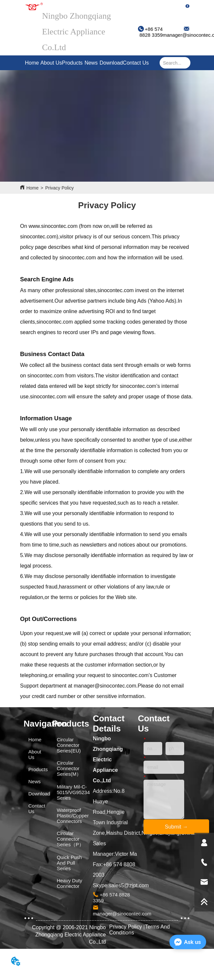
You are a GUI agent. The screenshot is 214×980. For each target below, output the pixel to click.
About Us (51, 63)
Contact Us (136, 63)
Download (111, 63)
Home (32, 63)
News (91, 63)
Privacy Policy (59, 188)
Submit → (176, 827)
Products (72, 63)
